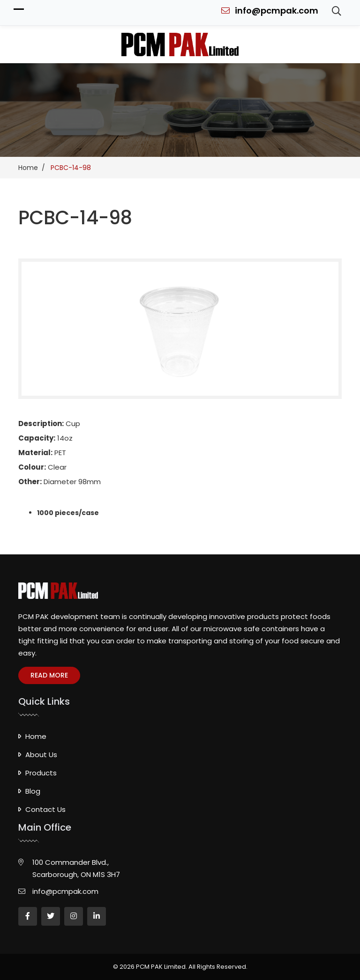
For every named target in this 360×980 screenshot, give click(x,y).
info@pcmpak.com (270, 11)
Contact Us (45, 809)
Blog (33, 791)
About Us (41, 755)
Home (36, 736)
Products (41, 773)
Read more (49, 675)
